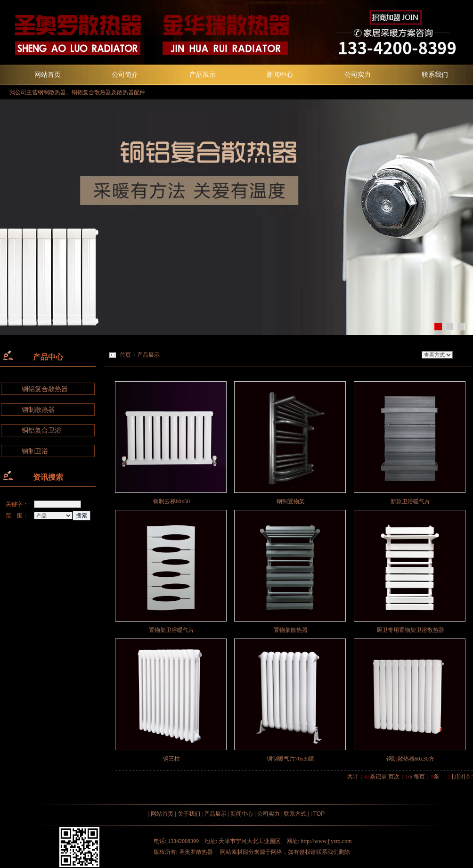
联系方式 (295, 814)
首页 (125, 355)
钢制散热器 (38, 410)
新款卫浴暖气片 (410, 501)
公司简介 (125, 74)
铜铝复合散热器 (45, 389)
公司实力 (358, 74)
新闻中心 (280, 74)
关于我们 (189, 814)
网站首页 (48, 74)
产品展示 (203, 74)
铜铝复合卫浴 (41, 430)
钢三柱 (171, 759)
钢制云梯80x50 (171, 501)
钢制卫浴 (35, 451)
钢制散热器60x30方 (410, 759)
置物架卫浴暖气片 (171, 630)
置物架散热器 (291, 630)
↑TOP (318, 814)
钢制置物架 (291, 501)
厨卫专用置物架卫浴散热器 (410, 630)
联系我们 (435, 74)
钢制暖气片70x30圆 (291, 759)
